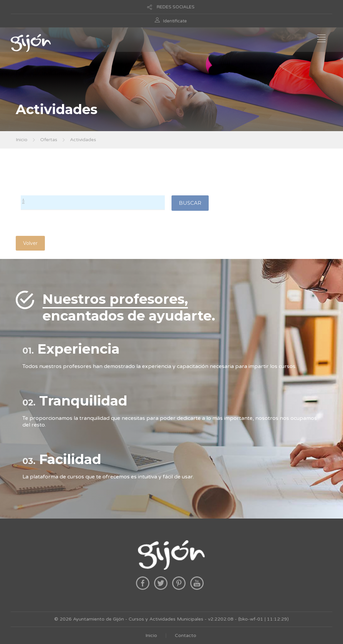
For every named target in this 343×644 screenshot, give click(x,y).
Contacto (186, 635)
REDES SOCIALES (176, 7)
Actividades (83, 140)
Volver (30, 243)
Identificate (175, 21)
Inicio (22, 140)
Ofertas (49, 140)
